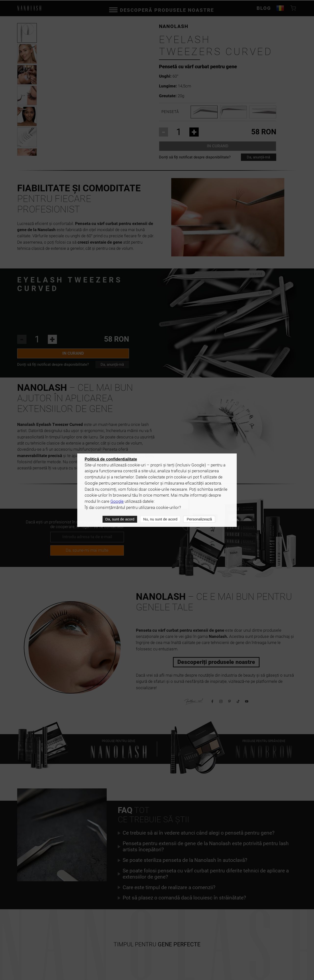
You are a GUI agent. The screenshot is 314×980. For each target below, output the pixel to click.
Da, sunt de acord (119, 519)
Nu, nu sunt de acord (160, 519)
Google (117, 502)
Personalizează (199, 519)
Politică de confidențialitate (111, 459)
